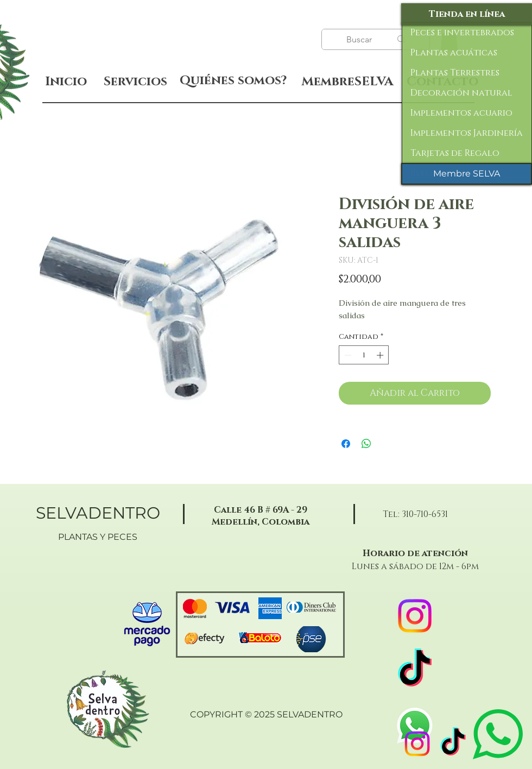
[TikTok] (453, 744)
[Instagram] (417, 744)
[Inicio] (66, 82)
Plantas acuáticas (454, 53)
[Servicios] (135, 82)
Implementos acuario (461, 113)
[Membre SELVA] (467, 174)
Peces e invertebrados (462, 33)
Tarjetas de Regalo (455, 153)
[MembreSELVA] (347, 82)
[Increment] (381, 355)
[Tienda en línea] (467, 14)
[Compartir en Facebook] (346, 444)
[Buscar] (360, 40)
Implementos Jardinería (467, 133)
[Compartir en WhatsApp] (366, 444)
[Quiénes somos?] (233, 81)
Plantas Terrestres (455, 73)
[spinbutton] (364, 355)
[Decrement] (347, 355)
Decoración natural (461, 93)
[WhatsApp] (415, 726)
